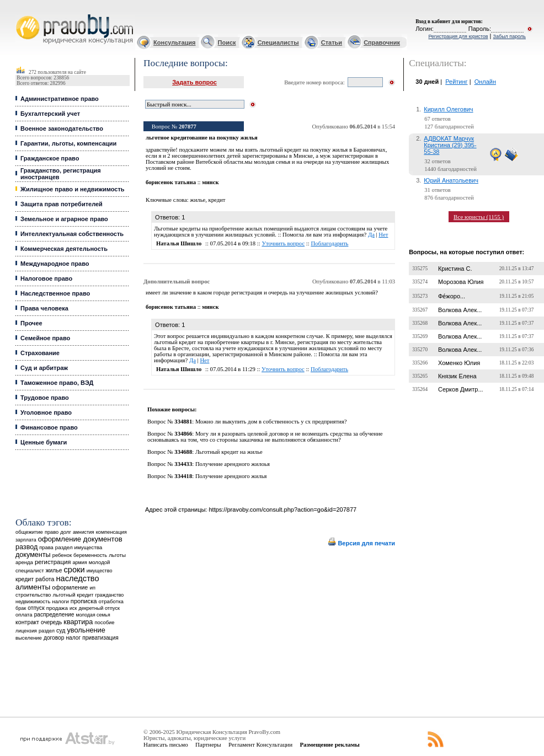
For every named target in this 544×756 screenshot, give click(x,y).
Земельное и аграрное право (64, 219)
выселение (29, 638)
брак (21, 608)
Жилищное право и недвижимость (73, 189)
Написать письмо (166, 744)
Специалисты (278, 42)
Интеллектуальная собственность (72, 234)
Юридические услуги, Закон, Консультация (21, 15)
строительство (33, 595)
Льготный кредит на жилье (229, 452)
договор (54, 638)
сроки (74, 570)
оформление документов (80, 539)
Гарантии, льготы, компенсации (68, 143)
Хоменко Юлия (459, 363)
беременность (90, 555)
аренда (24, 562)
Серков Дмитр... (461, 389)
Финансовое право (49, 427)
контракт (27, 622)
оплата (24, 615)
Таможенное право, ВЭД (57, 383)
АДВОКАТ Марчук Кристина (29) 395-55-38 (450, 145)
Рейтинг (456, 82)
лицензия (26, 631)
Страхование (40, 353)
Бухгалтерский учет (50, 114)
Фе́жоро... (452, 296)
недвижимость (33, 601)
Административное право (60, 99)
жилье (54, 570)
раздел (47, 631)
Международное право (55, 264)
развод (26, 547)
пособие (105, 623)
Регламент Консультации (260, 744)
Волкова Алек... (460, 310)
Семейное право (45, 338)
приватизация (100, 638)
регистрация (53, 562)
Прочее (31, 323)
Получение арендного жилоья (233, 464)
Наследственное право (55, 293)
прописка (84, 601)
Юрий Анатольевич (451, 180)
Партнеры (208, 744)
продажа (57, 608)
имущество (100, 571)
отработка (111, 601)
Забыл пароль (510, 36)
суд (61, 630)
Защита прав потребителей (62, 204)
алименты (33, 587)
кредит (25, 579)
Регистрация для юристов (458, 36)
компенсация (111, 532)
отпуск (36, 608)
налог (74, 638)
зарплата (26, 540)
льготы (117, 555)
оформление (70, 587)
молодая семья (93, 615)
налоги (60, 601)
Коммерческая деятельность (64, 249)
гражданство (109, 595)
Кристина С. (455, 269)
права (46, 548)
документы (33, 555)
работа (45, 579)
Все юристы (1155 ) (479, 217)
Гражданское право (50, 158)
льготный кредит (73, 595)
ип (92, 588)
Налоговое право (46, 278)
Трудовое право (45, 398)
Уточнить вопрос (283, 243)
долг (66, 532)
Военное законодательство (62, 128)
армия (79, 562)
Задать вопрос (194, 82)
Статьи (332, 42)
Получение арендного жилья (231, 476)
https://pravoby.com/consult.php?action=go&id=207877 (282, 510)
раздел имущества (79, 547)
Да (371, 235)
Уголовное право (46, 412)
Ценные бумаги (44, 442)
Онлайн (485, 82)
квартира (78, 622)
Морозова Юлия (461, 282)
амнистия (84, 532)
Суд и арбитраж (44, 368)
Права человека (44, 308)
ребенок (62, 555)
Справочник (382, 42)
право (52, 532)
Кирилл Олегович (448, 109)
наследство (78, 578)
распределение (54, 615)
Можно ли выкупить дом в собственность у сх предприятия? (271, 422)
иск (73, 608)
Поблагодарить (329, 243)
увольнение (86, 630)
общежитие (29, 532)
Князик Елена (457, 376)
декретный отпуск (99, 608)
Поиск (227, 42)
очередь (51, 622)
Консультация (174, 42)
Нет (383, 235)
